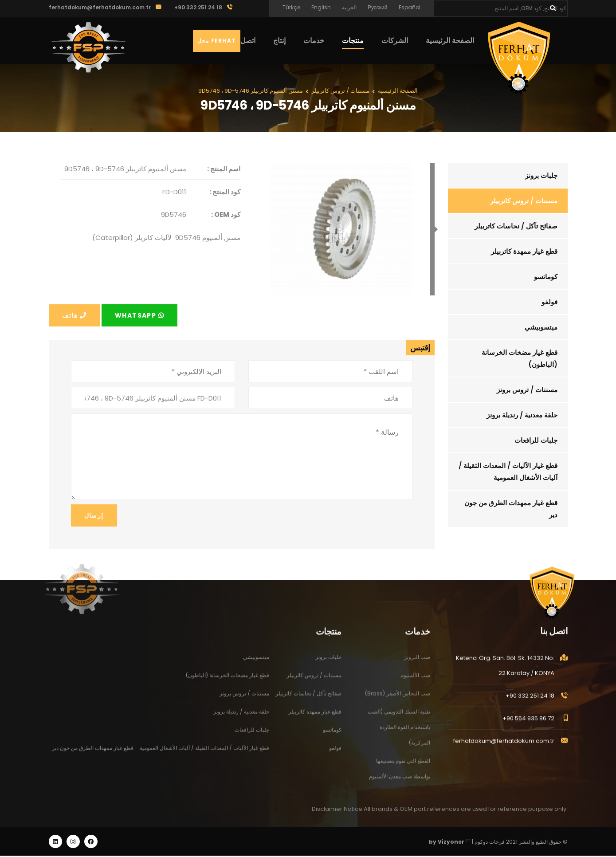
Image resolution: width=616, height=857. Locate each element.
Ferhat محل (217, 41)
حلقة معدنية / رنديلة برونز (522, 415)
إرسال (94, 515)
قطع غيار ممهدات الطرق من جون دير (511, 509)
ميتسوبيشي (541, 327)
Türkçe (291, 7)
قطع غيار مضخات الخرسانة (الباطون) (520, 358)
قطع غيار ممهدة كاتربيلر (525, 251)
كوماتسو (546, 277)
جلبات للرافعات (536, 440)
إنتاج (279, 41)
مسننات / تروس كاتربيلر (524, 201)
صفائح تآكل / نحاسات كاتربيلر (516, 226)
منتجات (353, 41)
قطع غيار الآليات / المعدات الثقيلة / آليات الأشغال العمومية (508, 472)
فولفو (550, 302)
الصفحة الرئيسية (450, 41)
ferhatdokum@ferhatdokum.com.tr (100, 7)
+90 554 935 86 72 (528, 726)
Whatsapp (139, 315)
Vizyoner (451, 843)
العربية (349, 7)
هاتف (74, 315)
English (321, 7)
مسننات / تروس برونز (528, 390)
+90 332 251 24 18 (530, 703)
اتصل (248, 41)
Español (410, 7)
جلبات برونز (542, 175)
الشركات (395, 41)
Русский (378, 7)
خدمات (314, 41)
